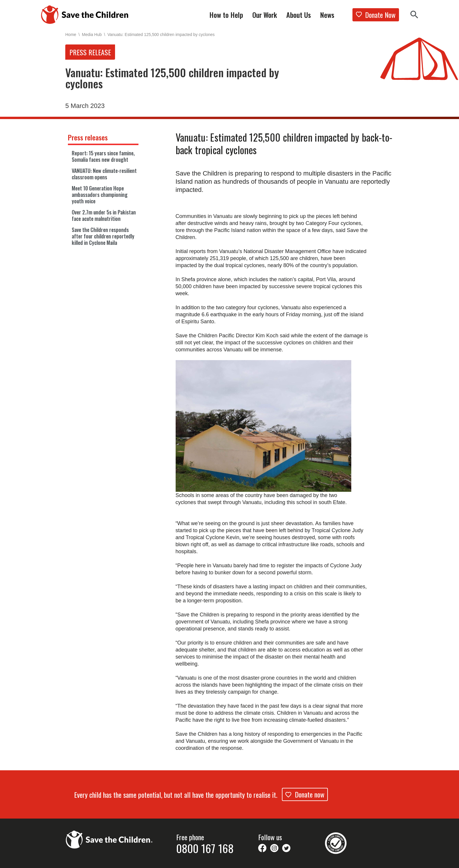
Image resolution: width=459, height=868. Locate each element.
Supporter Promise (81, 860)
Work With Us (117, 860)
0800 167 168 (205, 827)
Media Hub (93, 34)
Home (71, 34)
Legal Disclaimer (208, 860)
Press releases (88, 137)
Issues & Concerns (152, 860)
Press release (90, 52)
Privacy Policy (241, 860)
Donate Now (376, 15)
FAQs (181, 860)
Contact (268, 860)
